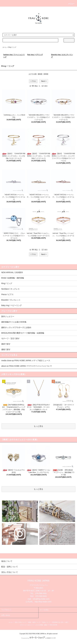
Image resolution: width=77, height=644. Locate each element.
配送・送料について (34, 622)
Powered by (38, 638)
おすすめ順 (33, 74)
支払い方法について (21, 622)
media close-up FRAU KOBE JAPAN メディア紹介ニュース (26, 360)
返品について (46, 622)
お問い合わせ (6, 615)
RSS (51, 625)
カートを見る (44, 610)
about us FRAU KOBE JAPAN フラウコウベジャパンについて (27, 366)
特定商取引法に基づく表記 (60, 622)
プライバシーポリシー (26, 625)
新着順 (46, 74)
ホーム (5, 47)
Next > (44, 81)
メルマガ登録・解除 (41, 625)
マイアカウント (6, 610)
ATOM (55, 625)
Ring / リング (12, 47)
